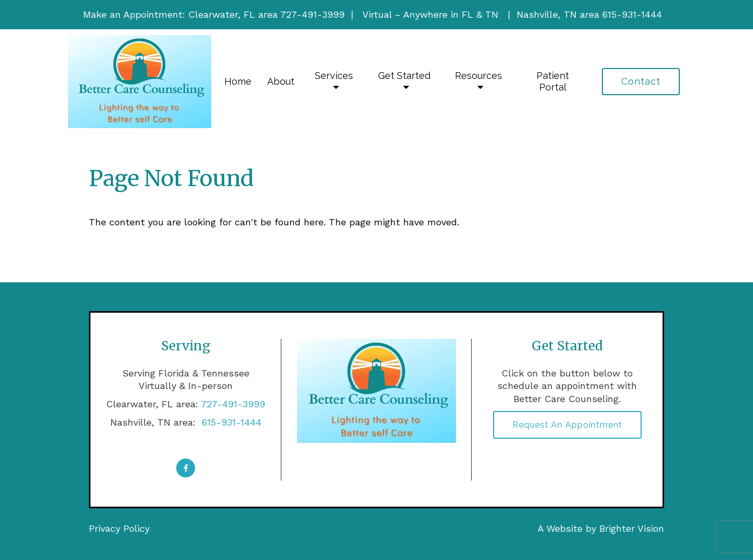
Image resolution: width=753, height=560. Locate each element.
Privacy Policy (119, 528)
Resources (478, 76)
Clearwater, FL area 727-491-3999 (266, 14)
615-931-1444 (230, 422)
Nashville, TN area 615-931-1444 (589, 14)
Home (238, 81)
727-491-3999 (233, 404)
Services (334, 76)
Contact (641, 81)
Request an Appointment (567, 425)
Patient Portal (553, 81)
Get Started (404, 76)
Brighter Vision (632, 528)
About (281, 81)
